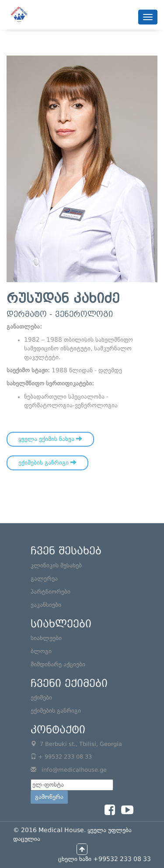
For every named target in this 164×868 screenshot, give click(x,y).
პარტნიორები (51, 592)
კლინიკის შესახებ (56, 566)
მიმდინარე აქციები (58, 665)
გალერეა (44, 579)
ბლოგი (41, 651)
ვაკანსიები (46, 605)
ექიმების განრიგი (47, 462)
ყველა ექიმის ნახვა (50, 439)
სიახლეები (46, 638)
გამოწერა (49, 797)
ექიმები (41, 698)
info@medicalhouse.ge (74, 770)
